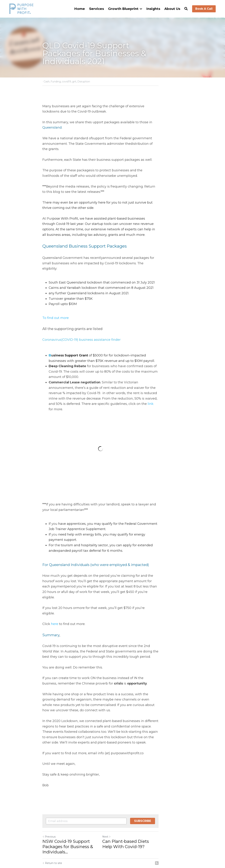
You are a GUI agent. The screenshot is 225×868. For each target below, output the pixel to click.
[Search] (186, 9)
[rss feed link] (181, 828)
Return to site (52, 828)
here (55, 594)
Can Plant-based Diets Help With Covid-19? (143, 809)
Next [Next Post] (118, 802)
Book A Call (204, 9)
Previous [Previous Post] (49, 802)
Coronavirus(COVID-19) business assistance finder (82, 324)
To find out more (56, 302)
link (175, 377)
